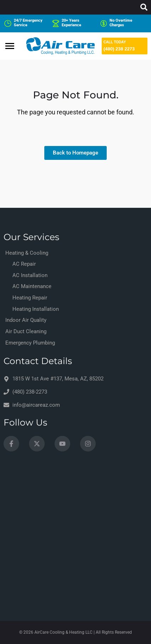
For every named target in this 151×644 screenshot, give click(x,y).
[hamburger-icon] (10, 46)
